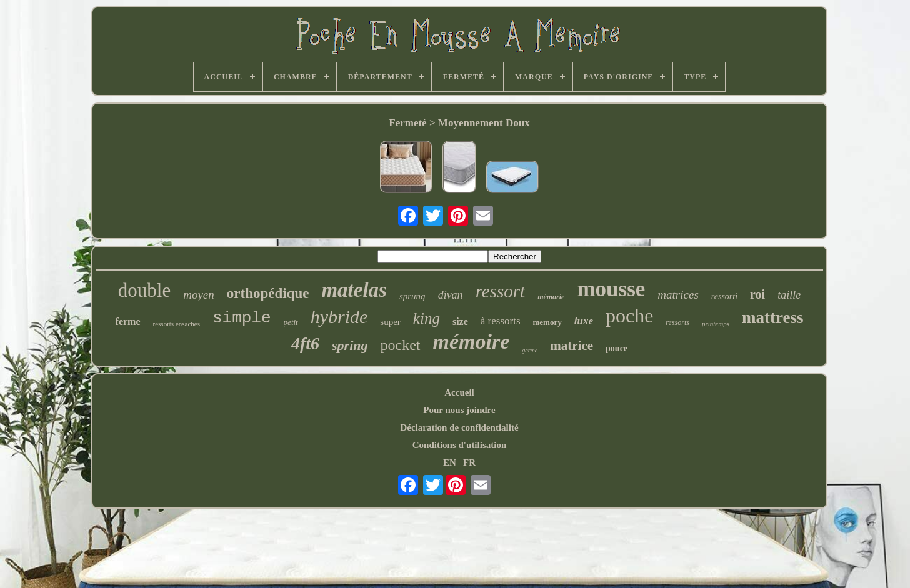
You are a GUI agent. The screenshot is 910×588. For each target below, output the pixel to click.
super (390, 322)
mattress (772, 317)
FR (469, 462)
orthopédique (268, 293)
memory (547, 322)
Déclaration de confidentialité (459, 427)
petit (291, 322)
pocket (401, 345)
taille (789, 295)
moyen (199, 295)
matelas (354, 290)
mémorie (551, 297)
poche (629, 316)
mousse (611, 289)
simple (242, 318)
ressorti (724, 296)
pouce (617, 348)
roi (757, 294)
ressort (501, 291)
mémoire (472, 341)
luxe (584, 321)
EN (450, 462)
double (144, 290)
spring (350, 345)
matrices (678, 295)
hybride (339, 316)
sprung (412, 296)
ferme (128, 321)
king (427, 318)
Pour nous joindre (459, 410)
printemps (716, 324)
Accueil (459, 392)
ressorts (677, 322)
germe (530, 350)
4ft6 (305, 343)
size (460, 321)
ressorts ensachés (177, 324)
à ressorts (501, 321)
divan (451, 295)
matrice (572, 346)
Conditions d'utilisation (459, 445)
